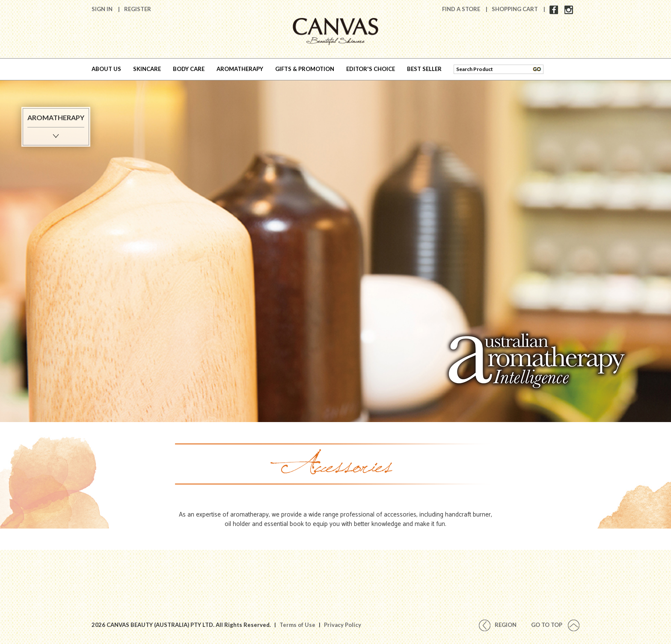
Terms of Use (297, 625)
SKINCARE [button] (147, 69)
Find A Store (462, 9)
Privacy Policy (343, 625)
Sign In (103, 9)
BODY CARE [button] (189, 69)
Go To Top (555, 625)
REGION (498, 625)
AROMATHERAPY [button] (240, 69)
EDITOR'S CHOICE (371, 69)
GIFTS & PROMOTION (305, 69)
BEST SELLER (424, 69)
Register (138, 9)
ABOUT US (106, 69)
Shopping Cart (515, 9)
